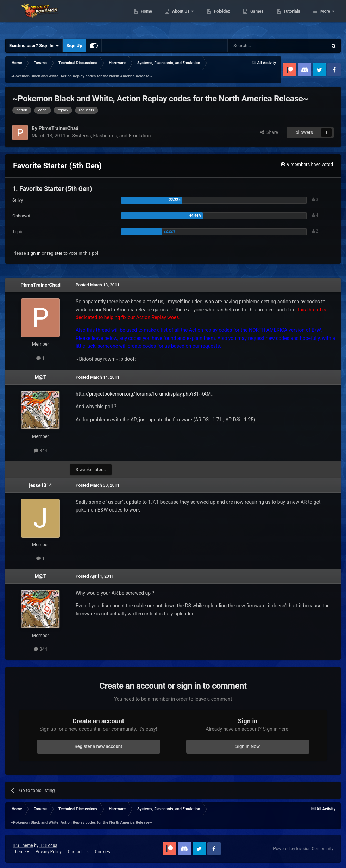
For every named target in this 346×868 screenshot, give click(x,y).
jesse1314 (40, 485)
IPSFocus (48, 845)
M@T (40, 377)
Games (293, 18)
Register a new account (99, 746)
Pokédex (258, 18)
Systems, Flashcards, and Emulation (112, 136)
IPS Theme (23, 845)
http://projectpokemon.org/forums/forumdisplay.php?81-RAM (143, 394)
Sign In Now (248, 746)
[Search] (261, 46)
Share (269, 132)
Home (183, 18)
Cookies (103, 852)
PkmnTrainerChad (40, 285)
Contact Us (78, 852)
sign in (34, 253)
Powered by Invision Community (303, 849)
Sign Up (74, 46)
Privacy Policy (49, 852)
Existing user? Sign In (34, 46)
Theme (21, 852)
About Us (217, 18)
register (55, 253)
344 (40, 450)
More (325, 18)
